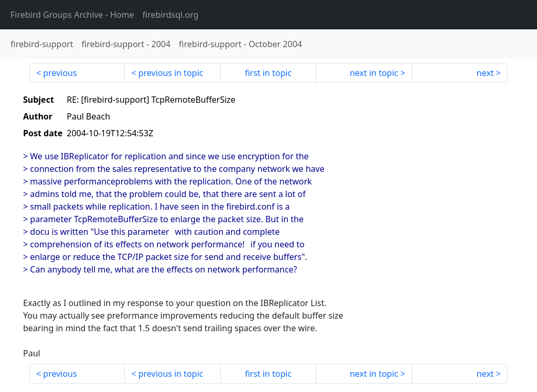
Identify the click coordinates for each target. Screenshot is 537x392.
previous (60, 73)
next (485, 73)
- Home (72, 15)
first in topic (268, 73)
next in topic (374, 73)
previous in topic (171, 73)
